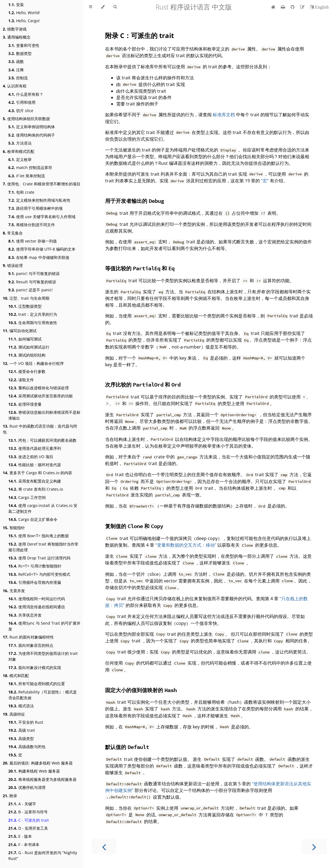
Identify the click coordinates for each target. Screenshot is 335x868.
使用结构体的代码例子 (32, 135)
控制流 (18, 78)
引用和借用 (22, 102)
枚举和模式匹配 (19, 151)
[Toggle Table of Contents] (91, 7)
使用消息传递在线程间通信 (37, 607)
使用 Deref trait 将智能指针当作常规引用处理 (43, 547)
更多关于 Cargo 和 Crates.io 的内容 (37, 473)
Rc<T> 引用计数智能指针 (35, 566)
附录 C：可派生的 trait (139, 35)
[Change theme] (103, 7)
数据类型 (20, 53)
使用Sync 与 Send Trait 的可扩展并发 (44, 626)
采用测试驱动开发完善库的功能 (40, 396)
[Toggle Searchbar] (115, 7)
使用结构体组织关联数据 (26, 119)
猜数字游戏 (15, 29)
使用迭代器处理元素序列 (35, 448)
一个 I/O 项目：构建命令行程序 (33, 363)
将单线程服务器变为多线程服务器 (42, 779)
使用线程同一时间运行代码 (37, 599)
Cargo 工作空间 (27, 497)
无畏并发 (14, 591)
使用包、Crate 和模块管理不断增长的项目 (42, 184)
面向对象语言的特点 (31, 645)
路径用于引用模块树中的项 (35, 208)
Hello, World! (24, 13)
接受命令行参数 (27, 371)
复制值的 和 (134, 526)
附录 (10, 796)
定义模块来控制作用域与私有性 (39, 200)
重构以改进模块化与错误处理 (39, 388)
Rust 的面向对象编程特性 (28, 637)
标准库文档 (224, 115)
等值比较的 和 (140, 268)
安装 (16, 5)
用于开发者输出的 (134, 201)
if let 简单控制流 (27, 176)
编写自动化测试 (20, 331)
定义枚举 (20, 159)
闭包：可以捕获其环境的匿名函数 (42, 440)
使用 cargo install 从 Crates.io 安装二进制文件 (43, 508)
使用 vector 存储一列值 (33, 241)
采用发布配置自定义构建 (35, 481)
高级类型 (21, 739)
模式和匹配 (16, 676)
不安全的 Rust (26, 722)
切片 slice (21, 111)
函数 (16, 61)
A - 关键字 (22, 804)
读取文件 (21, 380)
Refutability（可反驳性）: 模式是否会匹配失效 (43, 695)
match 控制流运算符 (30, 167)
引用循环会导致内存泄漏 (35, 582)
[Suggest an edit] (303, 7)
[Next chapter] (314, 846)
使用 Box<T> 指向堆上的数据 (39, 536)
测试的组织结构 (27, 355)
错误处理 (13, 265)
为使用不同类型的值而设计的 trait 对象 (43, 656)
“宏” (265, 181)
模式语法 (21, 706)
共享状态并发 (25, 615)
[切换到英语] (319, 7)
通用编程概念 (17, 37)
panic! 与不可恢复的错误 (34, 273)
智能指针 (14, 528)
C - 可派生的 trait (29, 820)
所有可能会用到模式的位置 (37, 684)
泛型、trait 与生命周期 (26, 298)
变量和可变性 (24, 45)
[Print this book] (284, 7)
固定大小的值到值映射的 (141, 690)
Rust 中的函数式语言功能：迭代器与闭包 (40, 429)
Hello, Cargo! (24, 21)
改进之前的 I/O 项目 (31, 457)
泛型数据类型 (25, 306)
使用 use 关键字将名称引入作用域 (42, 217)
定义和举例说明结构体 (32, 127)
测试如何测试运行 (29, 347)
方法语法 (20, 143)
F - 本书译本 (24, 845)
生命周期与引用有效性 (33, 323)
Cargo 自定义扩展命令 (33, 519)
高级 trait (22, 730)
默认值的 (127, 747)
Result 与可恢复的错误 (32, 282)
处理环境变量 (25, 404)
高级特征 (14, 714)
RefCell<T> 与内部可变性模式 (39, 574)
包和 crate (21, 192)
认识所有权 (15, 86)
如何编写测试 (25, 339)
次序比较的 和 (143, 384)
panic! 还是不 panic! (31, 290)
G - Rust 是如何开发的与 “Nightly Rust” (43, 856)
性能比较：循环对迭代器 (35, 465)
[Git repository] (293, 7)
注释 (16, 70)
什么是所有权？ (26, 94)
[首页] (273, 7)
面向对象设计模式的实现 (35, 668)
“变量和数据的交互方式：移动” (186, 545)
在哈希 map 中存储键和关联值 (39, 257)
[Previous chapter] (104, 846)
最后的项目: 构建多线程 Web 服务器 (38, 763)
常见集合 (13, 233)
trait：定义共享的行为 (33, 314)
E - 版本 (20, 836)
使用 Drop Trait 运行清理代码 (39, 558)
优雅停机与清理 (27, 787)
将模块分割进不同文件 (32, 225)
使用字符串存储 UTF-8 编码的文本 (42, 249)
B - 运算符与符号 (28, 812)
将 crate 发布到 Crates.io (36, 489)
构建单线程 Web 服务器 (34, 771)
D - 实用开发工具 (28, 828)
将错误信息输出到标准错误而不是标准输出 (44, 415)
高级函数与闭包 (27, 747)
